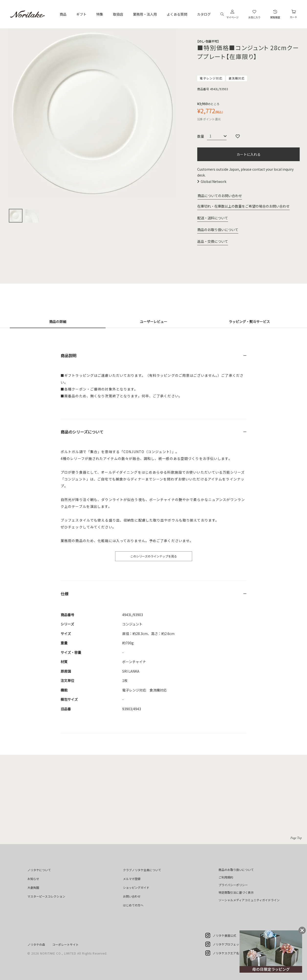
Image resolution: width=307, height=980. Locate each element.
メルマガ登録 (132, 879)
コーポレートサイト (66, 944)
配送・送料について (213, 218)
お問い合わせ (132, 896)
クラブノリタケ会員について (142, 870)
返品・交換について (213, 241)
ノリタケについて (39, 870)
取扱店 (118, 14)
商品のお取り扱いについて (218, 230)
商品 (63, 14)
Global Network (214, 181)
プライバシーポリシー (233, 885)
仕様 (65, 594)
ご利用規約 (226, 877)
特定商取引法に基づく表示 (236, 892)
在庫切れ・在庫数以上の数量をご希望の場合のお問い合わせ (243, 206)
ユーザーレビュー (153, 322)
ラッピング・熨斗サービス (249, 322)
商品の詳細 (58, 322)
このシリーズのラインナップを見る (154, 556)
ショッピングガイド (136, 887)
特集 (100, 14)
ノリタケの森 (36, 944)
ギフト (81, 14)
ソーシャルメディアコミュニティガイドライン (249, 900)
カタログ (204, 14)
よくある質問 (177, 14)
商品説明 (68, 356)
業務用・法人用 (145, 14)
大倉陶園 (33, 887)
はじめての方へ (133, 905)
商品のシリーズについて (82, 432)
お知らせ (33, 879)
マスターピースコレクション (46, 896)
